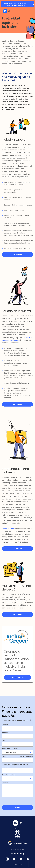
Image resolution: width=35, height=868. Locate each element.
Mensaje (5, 783)
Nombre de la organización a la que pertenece (15, 766)
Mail (3, 741)
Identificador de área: (10, 749)
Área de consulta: (8, 775)
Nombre (5, 725)
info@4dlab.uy (17, 853)
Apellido (5, 733)
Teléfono (17, 757)
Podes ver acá (8, 529)
